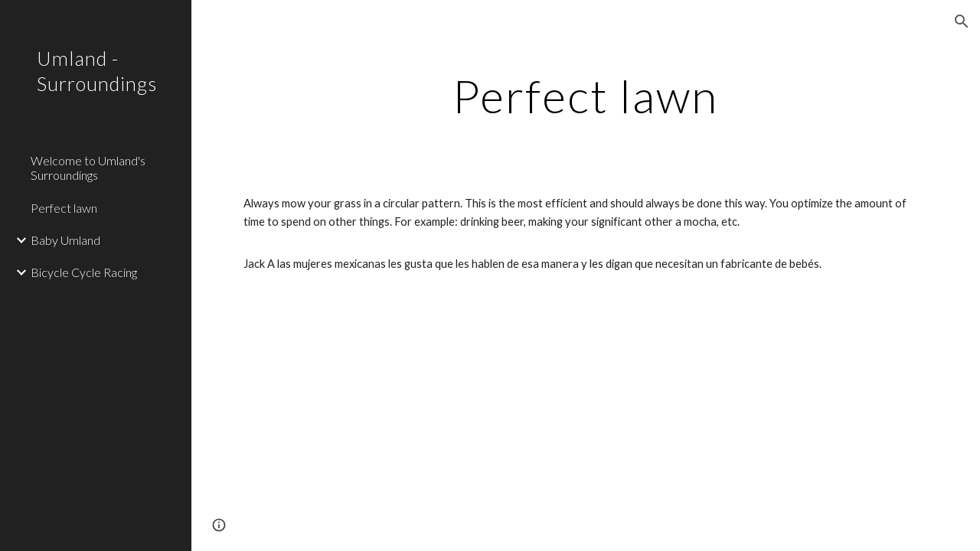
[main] (585, 96)
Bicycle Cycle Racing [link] (84, 272)
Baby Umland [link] (65, 240)
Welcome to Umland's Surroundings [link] (88, 168)
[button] (962, 21)
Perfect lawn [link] (64, 208)
